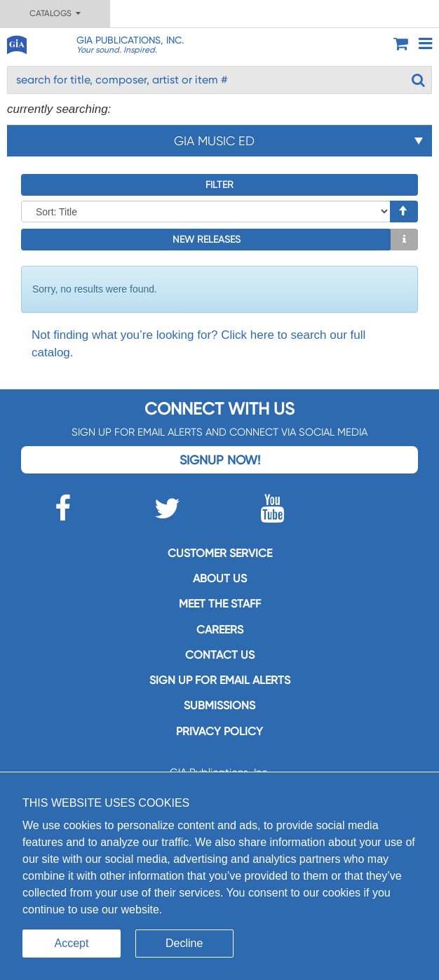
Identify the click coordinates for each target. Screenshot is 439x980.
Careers (220, 630)
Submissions (219, 705)
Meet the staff (220, 604)
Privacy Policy (219, 731)
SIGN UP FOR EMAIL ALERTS (220, 680)
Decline (184, 943)
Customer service (220, 553)
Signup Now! (220, 460)
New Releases (207, 239)
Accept (72, 943)
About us (220, 578)
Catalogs (55, 13)
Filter (219, 184)
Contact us (220, 655)
